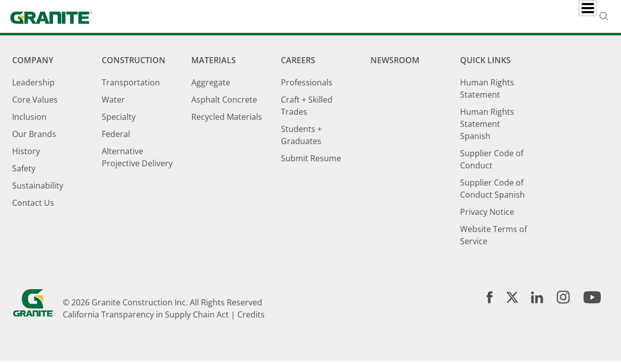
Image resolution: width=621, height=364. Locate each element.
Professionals (307, 82)
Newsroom (447, 16)
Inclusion (29, 117)
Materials (336, 16)
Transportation (131, 82)
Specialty (119, 117)
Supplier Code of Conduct (492, 159)
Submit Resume (311, 158)
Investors (568, 16)
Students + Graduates (301, 135)
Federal (116, 134)
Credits (251, 314)
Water (113, 100)
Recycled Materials (227, 117)
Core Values (35, 100)
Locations (508, 16)
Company (203, 16)
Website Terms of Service (493, 235)
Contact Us (33, 203)
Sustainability (38, 186)
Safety (24, 168)
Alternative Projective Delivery (137, 157)
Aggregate (211, 82)
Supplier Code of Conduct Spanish (492, 189)
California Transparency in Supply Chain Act (146, 314)
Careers (390, 16)
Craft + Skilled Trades (307, 106)
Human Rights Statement (487, 88)
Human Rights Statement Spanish (487, 124)
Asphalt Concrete (224, 100)
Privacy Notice (487, 212)
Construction (268, 16)
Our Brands (34, 134)
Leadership (33, 82)
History (26, 151)
